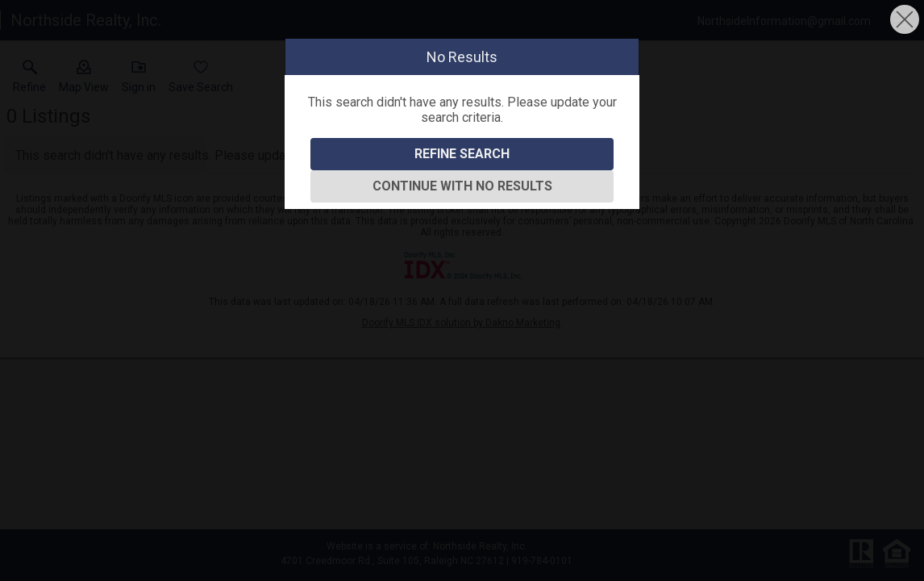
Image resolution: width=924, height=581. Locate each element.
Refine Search (462, 154)
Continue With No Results (462, 186)
